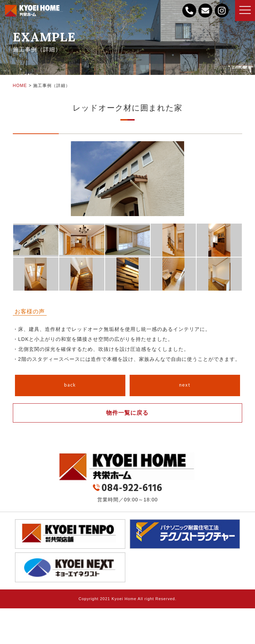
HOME (20, 86)
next (185, 385)
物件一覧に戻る (127, 413)
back (70, 385)
